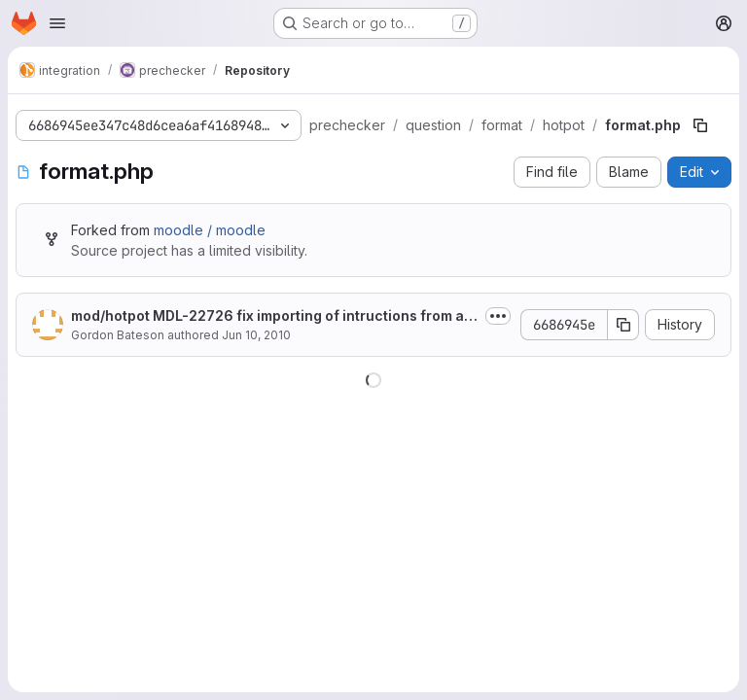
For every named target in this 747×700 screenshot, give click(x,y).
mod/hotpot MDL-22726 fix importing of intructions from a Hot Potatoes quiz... (274, 316)
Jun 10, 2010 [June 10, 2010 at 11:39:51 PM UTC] (256, 335)
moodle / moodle (210, 230)
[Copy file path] (700, 125)
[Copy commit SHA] (623, 325)
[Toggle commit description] (498, 316)
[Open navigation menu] (57, 23)
